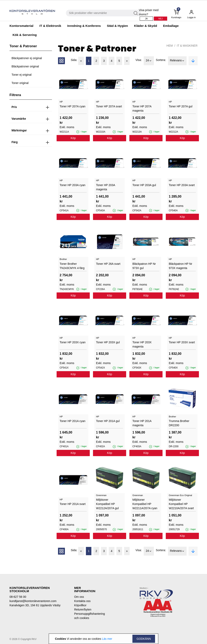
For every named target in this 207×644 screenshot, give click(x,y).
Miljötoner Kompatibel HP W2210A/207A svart (181, 504)
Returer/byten (83, 609)
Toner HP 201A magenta (142, 423)
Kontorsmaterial (21, 26)
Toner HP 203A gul (144, 185)
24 (149, 61)
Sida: (74, 60)
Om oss (79, 597)
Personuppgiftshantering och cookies (87, 616)
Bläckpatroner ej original (27, 58)
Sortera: (161, 60)
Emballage (171, 26)
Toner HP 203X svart (182, 342)
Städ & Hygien (117, 26)
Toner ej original (22, 75)
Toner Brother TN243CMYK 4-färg (72, 266)
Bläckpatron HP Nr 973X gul (144, 266)
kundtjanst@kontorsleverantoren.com (33, 601)
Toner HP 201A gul (108, 421)
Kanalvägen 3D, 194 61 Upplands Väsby (35, 605)
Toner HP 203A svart (182, 185)
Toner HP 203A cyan (72, 185)
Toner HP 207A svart (109, 106)
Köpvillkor (80, 605)
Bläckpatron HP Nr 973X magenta (181, 266)
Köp (73, 138)
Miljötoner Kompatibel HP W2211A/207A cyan (145, 504)
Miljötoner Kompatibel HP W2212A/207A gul (107, 504)
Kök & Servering (25, 35)
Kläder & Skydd (146, 26)
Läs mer (107, 639)
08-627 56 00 (18, 597)
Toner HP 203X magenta (142, 344)
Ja (146, 19)
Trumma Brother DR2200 (179, 423)
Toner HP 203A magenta (106, 187)
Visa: (139, 60)
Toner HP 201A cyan (72, 421)
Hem (170, 46)
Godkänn (144, 639)
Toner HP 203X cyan (73, 342)
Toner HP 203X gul (108, 342)
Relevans (177, 61)
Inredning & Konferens (84, 26)
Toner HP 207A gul (181, 106)
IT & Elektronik (50, 26)
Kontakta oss (82, 601)
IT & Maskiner (187, 46)
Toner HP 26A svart (108, 264)
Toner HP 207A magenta (142, 108)
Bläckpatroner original (25, 66)
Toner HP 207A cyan (72, 106)
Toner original (20, 83)
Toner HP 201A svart (73, 504)
